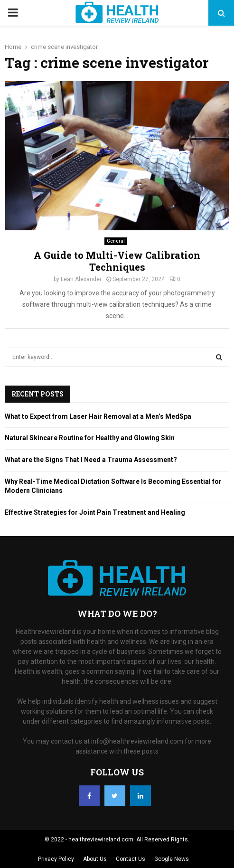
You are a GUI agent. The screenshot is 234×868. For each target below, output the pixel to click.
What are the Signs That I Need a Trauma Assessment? (91, 460)
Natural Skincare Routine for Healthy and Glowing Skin (90, 438)
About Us (95, 859)
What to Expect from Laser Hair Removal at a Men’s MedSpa (98, 416)
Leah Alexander (81, 279)
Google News (172, 859)
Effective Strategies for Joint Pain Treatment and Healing (95, 512)
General (116, 241)
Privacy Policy (56, 859)
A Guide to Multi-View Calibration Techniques (117, 261)
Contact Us (131, 859)
